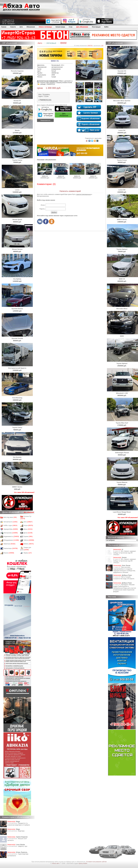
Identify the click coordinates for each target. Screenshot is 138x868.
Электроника (11, 533)
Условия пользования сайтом (96, 862)
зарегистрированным (83, 194)
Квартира (21, 831)
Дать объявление (82, 27)
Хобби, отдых (10, 525)
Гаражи (28, 536)
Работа (29, 540)
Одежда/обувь (11, 529)
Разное (9, 553)
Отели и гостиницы (45, 27)
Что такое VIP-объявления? (24, 492)
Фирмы (28, 553)
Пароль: (42, 209)
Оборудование (11, 540)
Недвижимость (11, 536)
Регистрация (96, 27)
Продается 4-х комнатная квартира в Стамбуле (19, 824)
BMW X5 (45, 170)
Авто (21, 27)
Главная (4, 27)
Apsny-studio (83, 863)
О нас (71, 27)
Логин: (43, 205)
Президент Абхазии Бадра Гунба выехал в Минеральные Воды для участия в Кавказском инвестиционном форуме (125, 588)
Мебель (29, 544)
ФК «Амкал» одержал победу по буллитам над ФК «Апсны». (125, 553)
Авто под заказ (10, 517)
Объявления (31, 27)
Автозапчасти (11, 522)
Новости (13, 27)
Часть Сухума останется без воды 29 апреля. (124, 578)
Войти (106, 27)
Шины (28, 529)
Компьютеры (11, 548)
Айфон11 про (23, 846)
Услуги (28, 525)
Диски (28, 533)
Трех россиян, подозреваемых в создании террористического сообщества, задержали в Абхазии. (124, 570)
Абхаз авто (56, 863)
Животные (9, 544)
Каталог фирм (60, 27)
